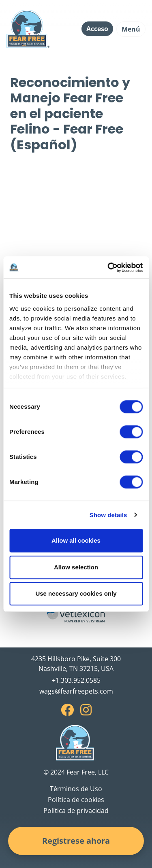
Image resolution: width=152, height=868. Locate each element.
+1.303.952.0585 (76, 680)
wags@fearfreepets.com (76, 691)
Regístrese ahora (76, 841)
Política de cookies (76, 800)
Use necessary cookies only (76, 593)
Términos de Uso (76, 789)
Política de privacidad (76, 811)
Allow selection (76, 567)
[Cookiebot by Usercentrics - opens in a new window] (108, 267)
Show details (108, 515)
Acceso (97, 29)
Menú (131, 29)
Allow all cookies (76, 540)
